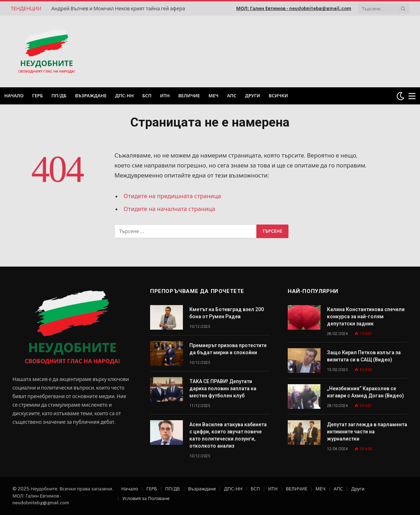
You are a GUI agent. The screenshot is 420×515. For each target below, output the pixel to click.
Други (252, 96)
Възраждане (91, 96)
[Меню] (412, 96)
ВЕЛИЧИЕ (189, 96)
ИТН (165, 96)
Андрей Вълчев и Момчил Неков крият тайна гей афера (118, 9)
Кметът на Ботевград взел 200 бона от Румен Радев (227, 313)
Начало (14, 96)
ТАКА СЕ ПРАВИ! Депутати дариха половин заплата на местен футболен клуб (223, 388)
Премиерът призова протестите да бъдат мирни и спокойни (228, 349)
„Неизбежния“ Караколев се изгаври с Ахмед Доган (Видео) (365, 392)
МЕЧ (214, 96)
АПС (232, 96)
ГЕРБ (37, 96)
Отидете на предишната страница (172, 196)
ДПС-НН (124, 96)
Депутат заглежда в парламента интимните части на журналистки (367, 432)
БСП (147, 96)
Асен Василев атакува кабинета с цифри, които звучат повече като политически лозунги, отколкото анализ (228, 435)
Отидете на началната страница (170, 209)
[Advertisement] (318, 51)
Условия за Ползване (146, 498)
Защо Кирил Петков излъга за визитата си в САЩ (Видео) (364, 356)
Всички (278, 96)
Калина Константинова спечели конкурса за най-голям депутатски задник (366, 316)
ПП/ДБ (59, 96)
